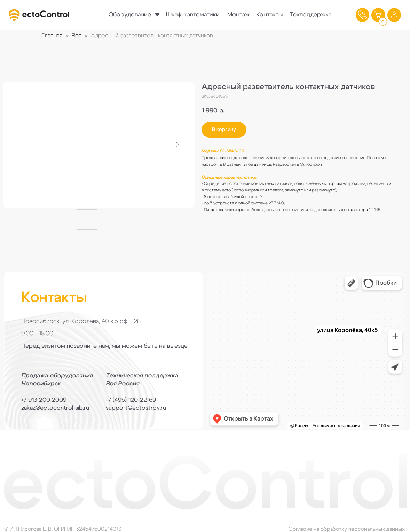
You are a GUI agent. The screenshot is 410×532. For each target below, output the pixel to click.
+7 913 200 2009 (44, 400)
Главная (52, 36)
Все (77, 36)
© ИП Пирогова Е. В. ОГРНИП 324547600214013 (63, 529)
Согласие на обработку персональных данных (347, 529)
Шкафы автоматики (193, 14)
